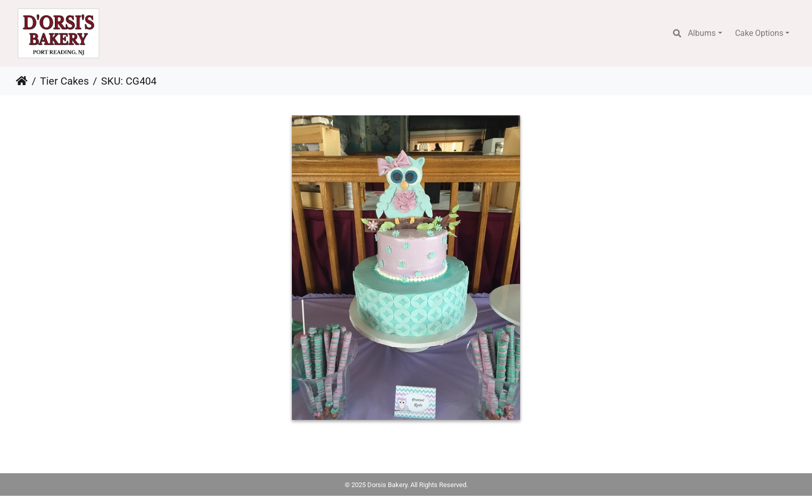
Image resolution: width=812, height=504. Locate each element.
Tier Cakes (64, 81)
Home (22, 81)
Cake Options (759, 33)
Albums (702, 33)
